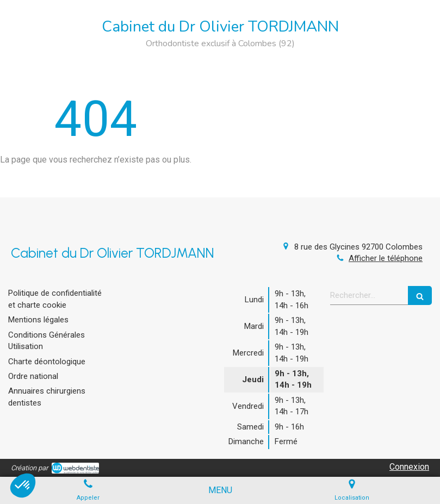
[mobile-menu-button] (220, 491)
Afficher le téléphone (386, 258)
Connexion (409, 467)
